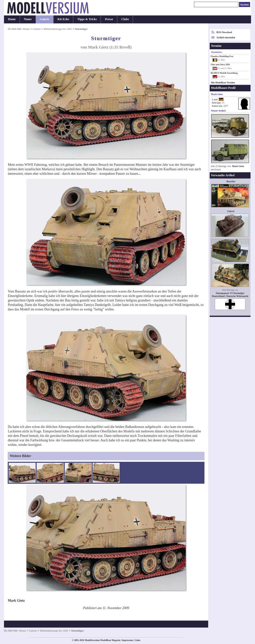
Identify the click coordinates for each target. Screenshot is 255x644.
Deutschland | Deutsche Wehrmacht (230, 296)
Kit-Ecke (63, 19)
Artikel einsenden (226, 37)
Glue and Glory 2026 (220, 64)
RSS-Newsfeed (224, 32)
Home (12, 19)
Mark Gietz (238, 166)
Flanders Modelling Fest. (222, 56)
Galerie (45, 19)
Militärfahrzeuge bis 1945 (58, 29)
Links (138, 640)
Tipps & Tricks (87, 19)
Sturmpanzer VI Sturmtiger (230, 293)
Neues (28, 19)
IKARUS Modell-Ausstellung (224, 73)
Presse (109, 19)
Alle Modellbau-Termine (223, 83)
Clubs (125, 19)
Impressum (127, 640)
